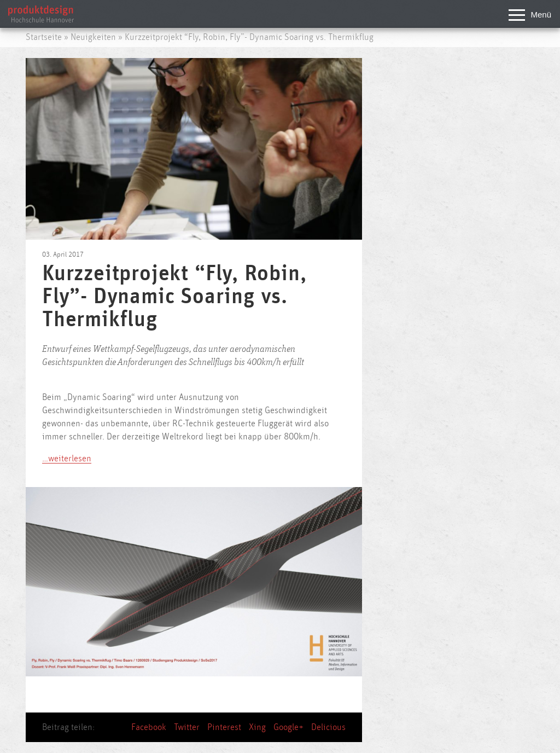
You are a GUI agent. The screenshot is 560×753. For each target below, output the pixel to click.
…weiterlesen (67, 459)
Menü (530, 16)
